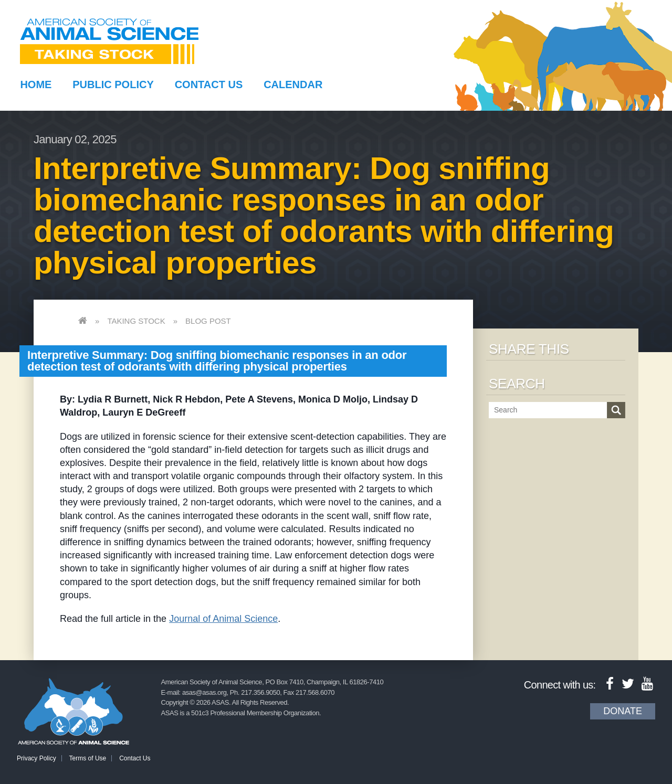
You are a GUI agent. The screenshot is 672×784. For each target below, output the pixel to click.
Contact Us (209, 84)
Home (36, 84)
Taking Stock (136, 321)
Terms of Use (88, 758)
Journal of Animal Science (223, 619)
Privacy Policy (36, 758)
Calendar (293, 84)
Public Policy (113, 84)
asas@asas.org (204, 692)
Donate (623, 711)
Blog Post (208, 321)
